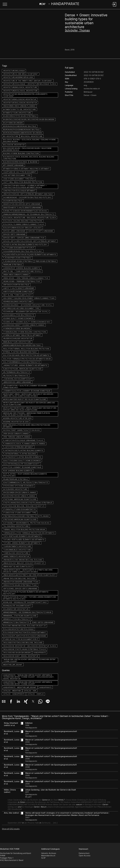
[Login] (114, 7)
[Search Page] (59, 4)
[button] (5, 5)
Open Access (85, 856)
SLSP (43, 858)
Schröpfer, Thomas (77, 30)
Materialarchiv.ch (48, 856)
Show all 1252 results (11, 829)
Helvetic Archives (49, 853)
